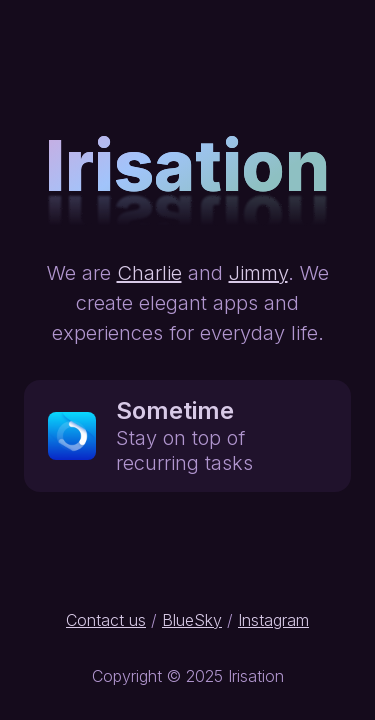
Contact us (106, 620)
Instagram (273, 620)
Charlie (149, 273)
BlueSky (192, 620)
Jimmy (258, 273)
